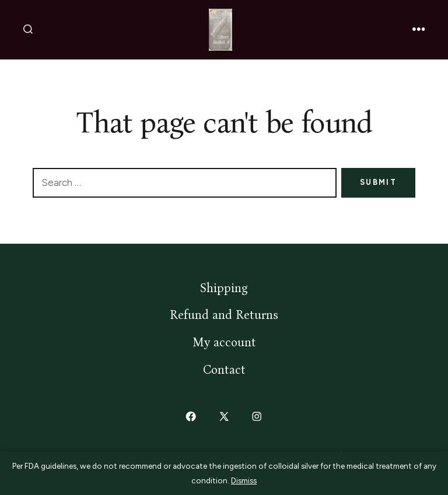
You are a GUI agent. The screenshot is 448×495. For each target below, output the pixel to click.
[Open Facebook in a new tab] (191, 417)
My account (224, 343)
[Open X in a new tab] (224, 417)
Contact (224, 370)
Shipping (224, 288)
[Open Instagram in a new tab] (257, 417)
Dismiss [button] (244, 480)
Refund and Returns (224, 315)
